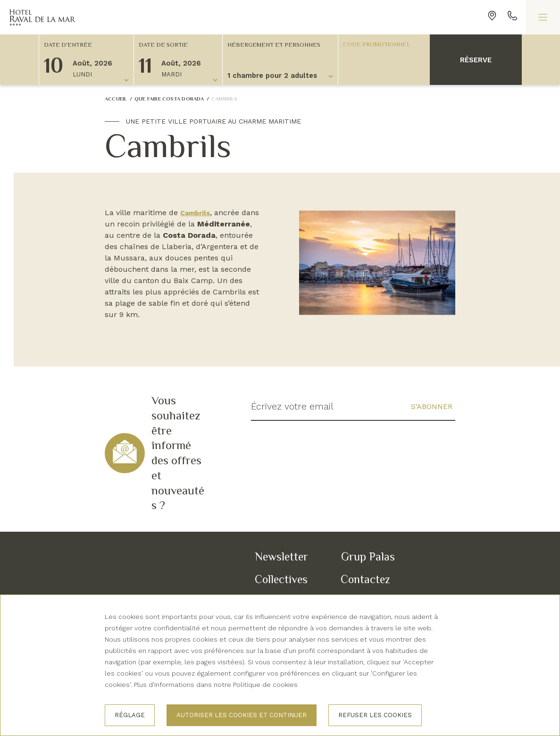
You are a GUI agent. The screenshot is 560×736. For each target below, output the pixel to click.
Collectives (281, 579)
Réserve (476, 60)
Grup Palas (368, 556)
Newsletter (281, 556)
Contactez (365, 579)
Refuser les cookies (375, 715)
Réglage (130, 715)
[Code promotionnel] (379, 44)
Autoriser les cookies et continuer (242, 715)
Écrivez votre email (293, 407)
